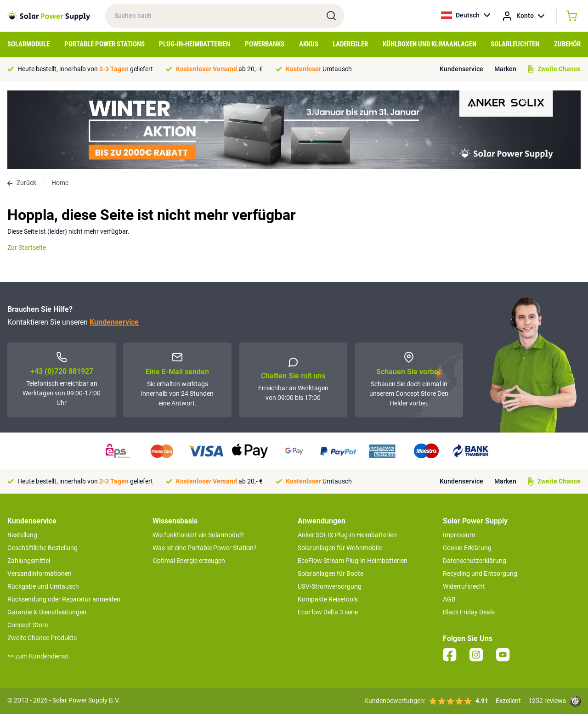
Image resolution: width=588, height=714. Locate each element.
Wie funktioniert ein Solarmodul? (198, 535)
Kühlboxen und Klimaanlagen (430, 44)
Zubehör (567, 44)
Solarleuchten (515, 44)
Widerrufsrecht (464, 586)
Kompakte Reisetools (328, 599)
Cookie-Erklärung (467, 548)
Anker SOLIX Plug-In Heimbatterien (347, 535)
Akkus (309, 44)
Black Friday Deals (469, 612)
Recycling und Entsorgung (480, 573)
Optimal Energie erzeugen (189, 561)
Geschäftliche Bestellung (42, 548)
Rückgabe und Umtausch (43, 586)
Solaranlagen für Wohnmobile (340, 548)
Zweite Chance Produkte (42, 638)
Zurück (22, 183)
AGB (449, 599)
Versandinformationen (40, 573)
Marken (505, 69)
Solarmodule (28, 44)
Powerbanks (265, 44)
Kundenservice (461, 69)
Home (60, 183)
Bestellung (22, 535)
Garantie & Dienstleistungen (47, 612)
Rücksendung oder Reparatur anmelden (64, 599)
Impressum (459, 535)
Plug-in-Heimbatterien (195, 44)
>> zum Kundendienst (38, 656)
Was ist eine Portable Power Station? (205, 548)
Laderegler (350, 44)
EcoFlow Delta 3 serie (328, 612)
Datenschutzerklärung (475, 561)
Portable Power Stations (105, 44)
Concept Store (28, 625)
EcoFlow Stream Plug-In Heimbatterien (353, 561)
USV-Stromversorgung (330, 586)
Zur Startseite (27, 247)
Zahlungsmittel (29, 561)
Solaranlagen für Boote (331, 573)
